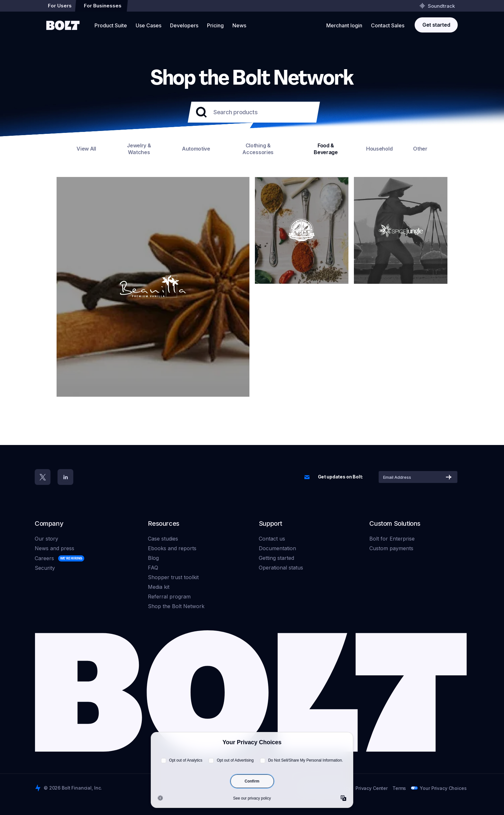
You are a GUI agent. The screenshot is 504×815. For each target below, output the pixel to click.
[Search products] (252, 112)
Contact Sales (388, 25)
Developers (184, 25)
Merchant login (344, 25)
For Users (60, 6)
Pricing (215, 25)
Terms (399, 788)
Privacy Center (372, 788)
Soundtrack (437, 6)
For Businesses (103, 6)
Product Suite (111, 25)
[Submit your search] (201, 112)
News (239, 25)
